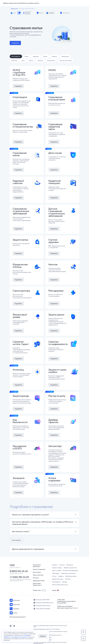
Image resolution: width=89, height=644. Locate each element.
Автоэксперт (55, 446)
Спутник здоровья (53, 241)
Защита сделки (56, 315)
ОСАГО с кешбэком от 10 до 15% (19, 72)
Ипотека (68, 579)
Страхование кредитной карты (55, 127)
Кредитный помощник (55, 182)
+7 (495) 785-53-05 (19, 577)
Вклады (65, 582)
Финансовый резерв (20, 316)
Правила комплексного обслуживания (43, 638)
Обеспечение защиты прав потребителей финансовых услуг (48, 635)
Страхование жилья (20, 154)
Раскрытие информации (70, 571)
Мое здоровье (56, 291)
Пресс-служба (57, 571)
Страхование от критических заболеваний (21, 211)
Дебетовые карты (71, 576)
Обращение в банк (39, 581)
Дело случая (55, 153)
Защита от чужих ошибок (57, 371)
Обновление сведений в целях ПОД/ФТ (43, 640)
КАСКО (52, 70)
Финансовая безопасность (37, 584)
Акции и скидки (57, 568)
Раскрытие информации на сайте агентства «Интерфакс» (47, 629)
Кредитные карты (58, 579)
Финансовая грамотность (60, 585)
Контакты (36, 578)
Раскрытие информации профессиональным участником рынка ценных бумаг (50, 626)
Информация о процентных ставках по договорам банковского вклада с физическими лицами (50, 632)
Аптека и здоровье (54, 479)
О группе (62, 565)
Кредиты (61, 576)
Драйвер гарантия (53, 421)
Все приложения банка (18, 617)
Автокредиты (56, 582)
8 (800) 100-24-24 (19, 571)
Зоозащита (19, 478)
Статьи (54, 576)
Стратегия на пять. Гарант (21, 343)
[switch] (44, 590)
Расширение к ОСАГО (19, 447)
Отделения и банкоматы (37, 566)
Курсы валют (37, 572)
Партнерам (56, 573)
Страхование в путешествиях (57, 98)
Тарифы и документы (70, 568)
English (55, 590)
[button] (44, 515)
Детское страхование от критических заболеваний (57, 212)
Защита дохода (21, 396)
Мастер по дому (57, 396)
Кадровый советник (18, 182)
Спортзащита (20, 97)
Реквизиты (70, 565)
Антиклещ (18, 370)
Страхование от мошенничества (23, 125)
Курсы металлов (38, 575)
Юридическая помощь (20, 266)
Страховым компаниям (68, 573)
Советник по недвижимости (58, 343)
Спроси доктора (21, 291)
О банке (55, 565)
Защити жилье (20, 240)
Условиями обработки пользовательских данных (17, 636)
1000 (12, 565)
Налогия (53, 264)
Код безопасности (20, 421)
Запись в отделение (39, 569)
